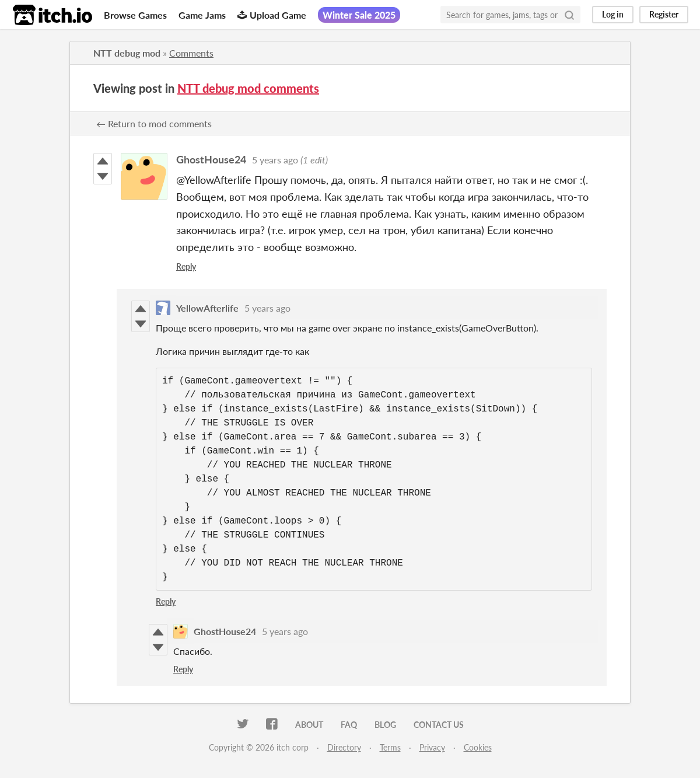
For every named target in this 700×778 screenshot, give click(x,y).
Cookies (478, 747)
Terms (390, 747)
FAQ (349, 725)
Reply (186, 266)
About (309, 725)
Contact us (439, 725)
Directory (344, 747)
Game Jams (202, 15)
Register (664, 14)
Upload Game (272, 15)
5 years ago (275, 160)
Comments (191, 53)
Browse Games (135, 15)
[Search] (569, 15)
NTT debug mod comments (248, 88)
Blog (385, 725)
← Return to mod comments (154, 123)
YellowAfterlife (207, 308)
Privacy (432, 747)
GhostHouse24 (211, 159)
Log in (613, 14)
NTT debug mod (127, 53)
